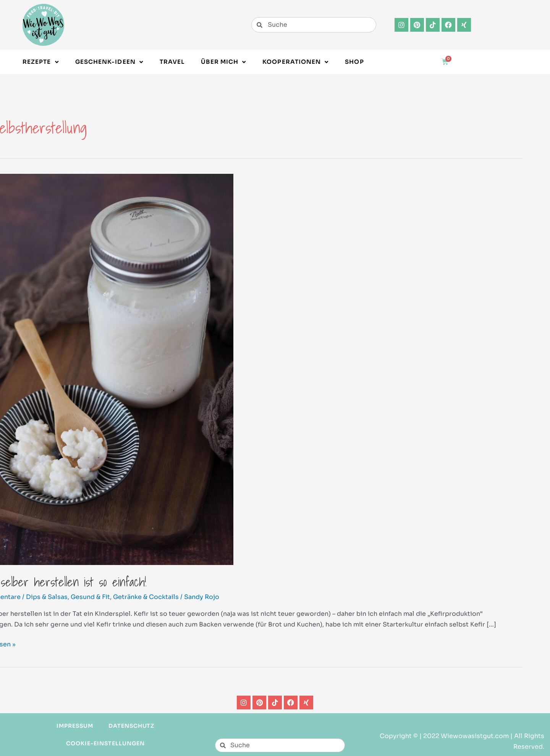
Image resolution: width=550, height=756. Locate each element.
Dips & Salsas (47, 597)
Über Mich (223, 62)
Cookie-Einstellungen (105, 743)
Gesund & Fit (90, 597)
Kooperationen (295, 62)
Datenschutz (132, 726)
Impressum (75, 726)
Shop (354, 62)
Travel (172, 62)
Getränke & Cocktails (146, 597)
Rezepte (41, 62)
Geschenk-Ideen (109, 62)
